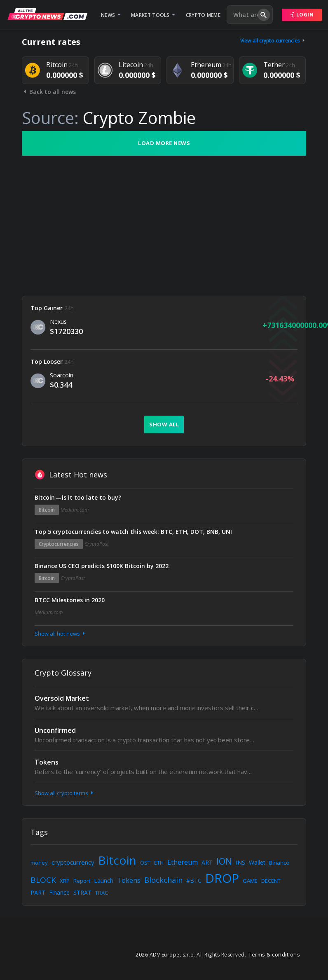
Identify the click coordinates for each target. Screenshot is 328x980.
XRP (65, 881)
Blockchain (163, 880)
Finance (59, 892)
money (39, 863)
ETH (159, 863)
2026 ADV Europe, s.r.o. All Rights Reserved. (191, 955)
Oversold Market (62, 698)
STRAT (82, 892)
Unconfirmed (55, 730)
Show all (164, 424)
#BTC (194, 881)
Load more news (164, 143)
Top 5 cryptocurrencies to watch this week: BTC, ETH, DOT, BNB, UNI (133, 532)
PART (38, 892)
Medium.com (75, 510)
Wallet (257, 862)
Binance (279, 863)
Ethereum (183, 862)
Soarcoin (62, 375)
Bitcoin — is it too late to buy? (78, 497)
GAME (250, 881)
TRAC (102, 893)
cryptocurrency (73, 862)
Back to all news (49, 92)
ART (207, 862)
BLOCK (43, 880)
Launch (104, 881)
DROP (222, 878)
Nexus (58, 322)
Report (82, 881)
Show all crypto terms (65, 793)
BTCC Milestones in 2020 (70, 600)
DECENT (271, 881)
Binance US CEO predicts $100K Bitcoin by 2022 (102, 566)
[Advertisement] (164, 226)
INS (240, 862)
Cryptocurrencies (59, 544)
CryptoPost (97, 544)
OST (145, 863)
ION (224, 861)
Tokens (47, 762)
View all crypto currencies (273, 41)
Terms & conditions (274, 954)
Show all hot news (61, 634)
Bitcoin (47, 510)
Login (302, 15)
